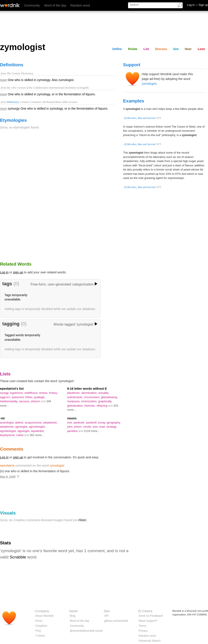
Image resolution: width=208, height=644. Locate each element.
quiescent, (19, 397)
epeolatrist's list (12, 389)
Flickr (82, 520)
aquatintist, (38, 431)
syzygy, (5, 393)
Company (42, 611)
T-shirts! (40, 636)
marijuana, (74, 401)
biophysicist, (8, 435)
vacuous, (25, 401)
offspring (102, 406)
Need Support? (148, 621)
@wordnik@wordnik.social (86, 631)
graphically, (105, 401)
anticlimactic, (76, 397)
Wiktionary (13, 102)
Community (32, 5)
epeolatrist (7, 466)
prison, (79, 427)
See (176, 49)
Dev (107, 611)
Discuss (161, 49)
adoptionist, (8, 427)
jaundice (73, 431)
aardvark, (80, 423)
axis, (96, 427)
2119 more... (92, 431)
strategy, (112, 427)
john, (71, 427)
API (106, 616)
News (73, 611)
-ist (2, 418)
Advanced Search (150, 641)
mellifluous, (32, 393)
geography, (114, 423)
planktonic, (74, 393)
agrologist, (22, 427)
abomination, (90, 393)
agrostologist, (37, 427)
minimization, (90, 401)
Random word (80, 5)
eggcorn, (6, 397)
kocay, (102, 423)
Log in (4, 272)
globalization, (76, 406)
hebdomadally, (9, 401)
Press (39, 621)
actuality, (104, 393)
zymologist (149, 84)
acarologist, (8, 423)
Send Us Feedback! (151, 616)
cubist (20, 435)
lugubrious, (17, 393)
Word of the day (55, 5)
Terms (142, 626)
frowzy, (53, 393)
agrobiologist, (9, 431)
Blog (73, 616)
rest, (70, 423)
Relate (133, 49)
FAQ (38, 631)
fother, (30, 397)
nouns (72, 418)
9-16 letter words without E (87, 389)
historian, (90, 406)
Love (201, 49)
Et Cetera (145, 611)
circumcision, (93, 397)
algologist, (24, 431)
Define (117, 49)
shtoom (36, 401)
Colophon (41, 626)
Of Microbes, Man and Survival (140, 118)
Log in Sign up (197, 5)
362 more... (37, 435)
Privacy (143, 631)
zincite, (88, 427)
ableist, (20, 423)
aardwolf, (92, 423)
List (146, 49)
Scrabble (18, 557)
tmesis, (44, 393)
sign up (18, 272)
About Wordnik (44, 616)
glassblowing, (109, 397)
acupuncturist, (34, 423)
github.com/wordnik (116, 621)
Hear (188, 49)
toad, (103, 427)
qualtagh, (40, 397)
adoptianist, (50, 423)
